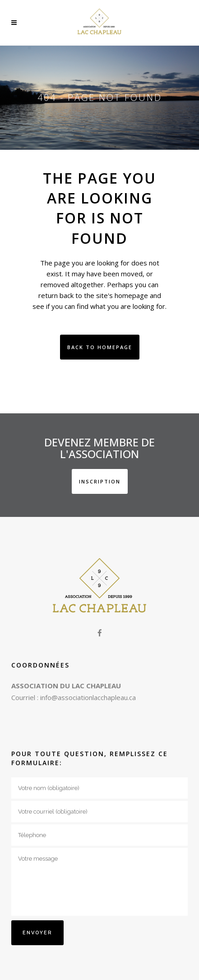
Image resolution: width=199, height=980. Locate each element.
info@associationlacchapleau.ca (88, 697)
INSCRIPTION (100, 481)
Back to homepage (100, 347)
